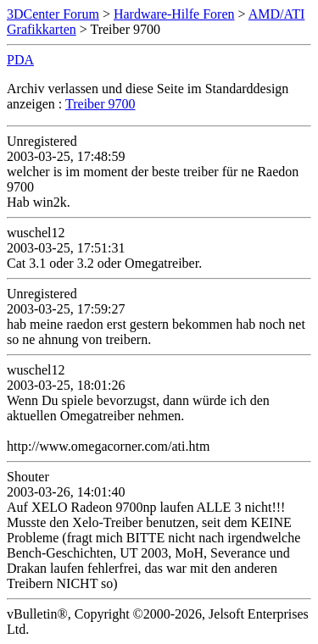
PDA (20, 60)
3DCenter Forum (53, 14)
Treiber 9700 (100, 104)
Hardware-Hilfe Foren (174, 14)
